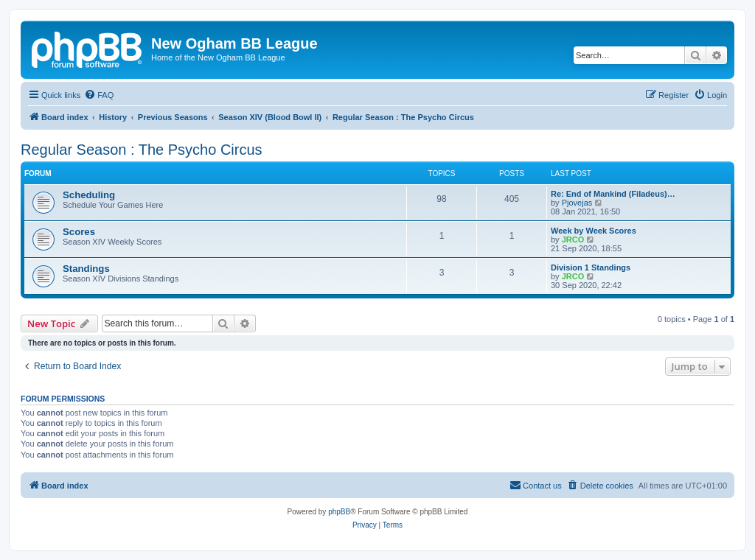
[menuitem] (99, 95)
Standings (86, 269)
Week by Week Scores (594, 231)
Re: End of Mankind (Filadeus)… (613, 194)
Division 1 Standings (591, 267)
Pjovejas (577, 203)
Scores (79, 232)
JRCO (573, 239)
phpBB (339, 512)
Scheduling (89, 195)
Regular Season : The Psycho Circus (142, 150)
